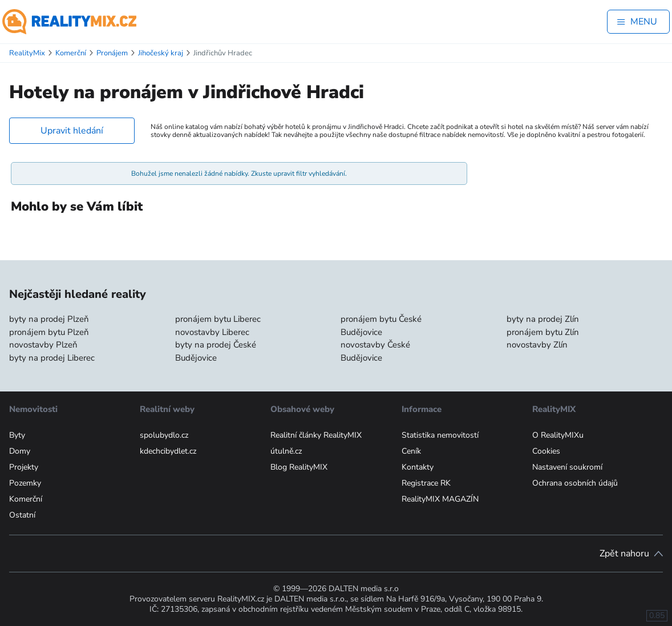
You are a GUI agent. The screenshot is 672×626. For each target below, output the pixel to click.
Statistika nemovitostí (440, 435)
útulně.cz (286, 451)
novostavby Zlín (537, 345)
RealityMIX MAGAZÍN (440, 499)
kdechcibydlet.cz (168, 451)
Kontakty (418, 467)
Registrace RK (426, 483)
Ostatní (22, 515)
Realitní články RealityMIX (316, 435)
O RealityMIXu (558, 435)
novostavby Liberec (212, 332)
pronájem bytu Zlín (543, 332)
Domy (20, 451)
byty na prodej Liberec (52, 358)
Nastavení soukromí (567, 467)
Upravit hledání (72, 131)
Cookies (546, 451)
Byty (17, 435)
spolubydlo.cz (164, 435)
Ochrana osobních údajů (575, 483)
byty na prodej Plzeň (49, 319)
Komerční (26, 499)
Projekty (24, 467)
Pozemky (25, 483)
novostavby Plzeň (43, 345)
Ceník (411, 451)
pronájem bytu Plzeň (49, 332)
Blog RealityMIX (299, 467)
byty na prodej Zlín (543, 319)
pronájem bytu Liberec (218, 319)
